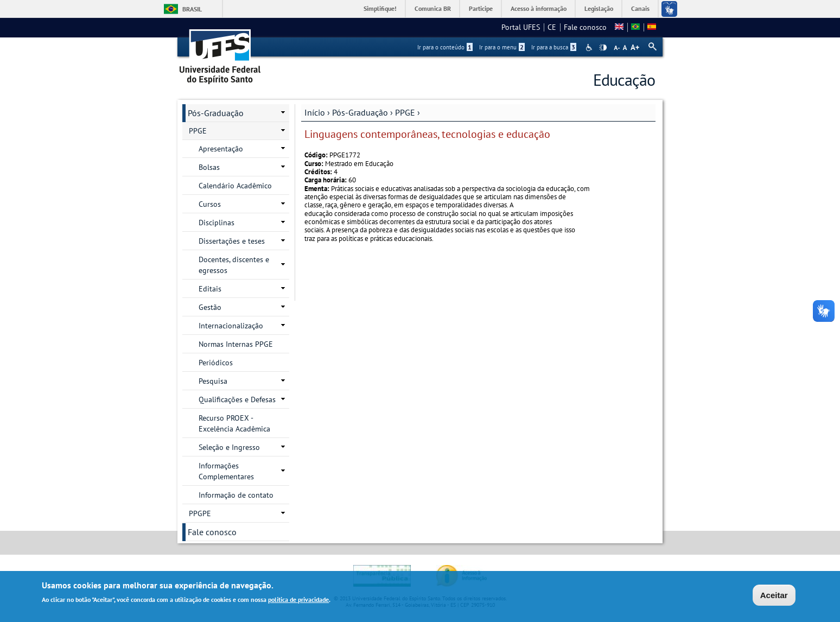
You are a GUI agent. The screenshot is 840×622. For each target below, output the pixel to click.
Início (315, 112)
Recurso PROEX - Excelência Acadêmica (234, 423)
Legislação (599, 8)
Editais (210, 289)
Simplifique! (380, 8)
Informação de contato (236, 495)
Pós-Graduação (360, 112)
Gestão (210, 307)
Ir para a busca (554, 47)
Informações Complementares (226, 471)
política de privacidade (298, 601)
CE (552, 27)
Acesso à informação (539, 8)
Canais (640, 8)
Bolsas (209, 167)
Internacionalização (231, 326)
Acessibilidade (590, 47)
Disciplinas (217, 223)
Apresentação (221, 149)
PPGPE (200, 513)
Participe (481, 8)
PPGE (405, 112)
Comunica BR (433, 8)
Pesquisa (213, 381)
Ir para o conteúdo (445, 47)
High (603, 48)
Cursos (210, 204)
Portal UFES (521, 27)
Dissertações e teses (232, 241)
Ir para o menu (502, 47)
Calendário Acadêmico (235, 186)
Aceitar (774, 596)
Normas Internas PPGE (236, 344)
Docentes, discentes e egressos (234, 265)
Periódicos (216, 363)
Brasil (192, 9)
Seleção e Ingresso (229, 447)
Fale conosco (585, 27)
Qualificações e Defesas (237, 399)
